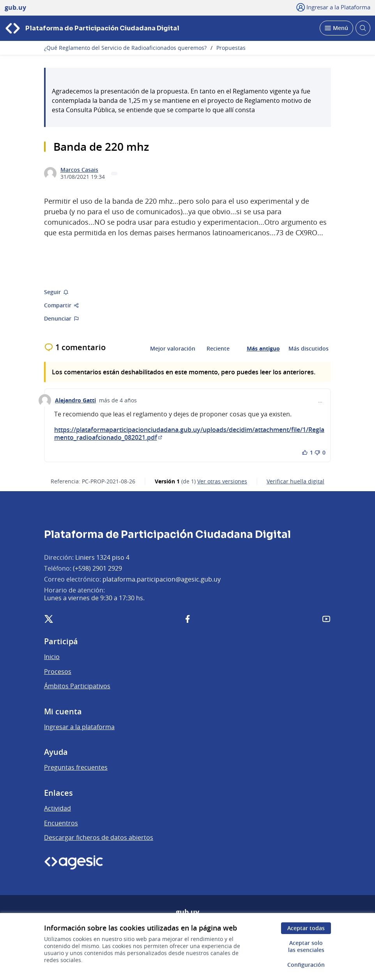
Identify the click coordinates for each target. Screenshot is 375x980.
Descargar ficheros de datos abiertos (99, 837)
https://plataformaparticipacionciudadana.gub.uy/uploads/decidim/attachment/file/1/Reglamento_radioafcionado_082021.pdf (189, 434)
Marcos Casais (79, 170)
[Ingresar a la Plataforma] (333, 7)
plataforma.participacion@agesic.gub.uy (162, 579)
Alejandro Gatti (75, 400)
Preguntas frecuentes (76, 767)
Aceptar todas (306, 928)
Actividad (57, 808)
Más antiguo (263, 349)
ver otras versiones (222, 481)
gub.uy (187, 912)
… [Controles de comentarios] (320, 400)
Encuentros (61, 823)
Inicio (52, 657)
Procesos (58, 672)
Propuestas (231, 48)
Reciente (218, 349)
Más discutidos (309, 349)
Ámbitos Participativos (77, 686)
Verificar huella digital (295, 481)
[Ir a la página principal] (92, 28)
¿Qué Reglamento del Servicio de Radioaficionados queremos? (125, 48)
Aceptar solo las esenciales (306, 946)
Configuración (306, 965)
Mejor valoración (173, 349)
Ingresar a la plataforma (79, 727)
